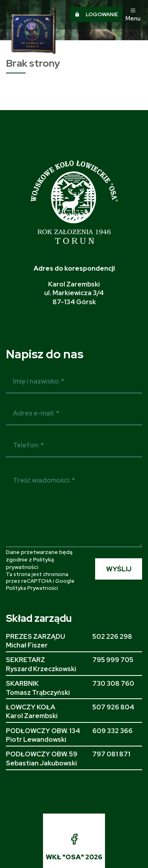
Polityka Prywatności (32, 588)
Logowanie (96, 14)
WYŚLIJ (119, 569)
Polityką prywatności (30, 563)
